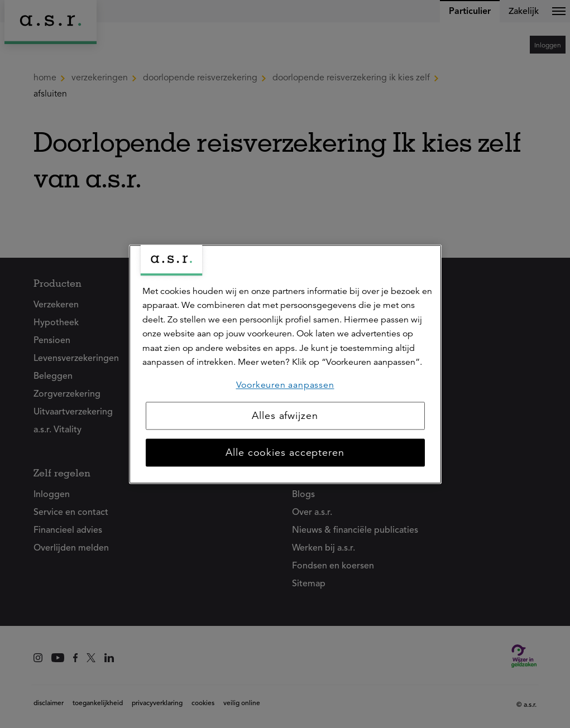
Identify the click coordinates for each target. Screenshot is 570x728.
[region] (285, 364)
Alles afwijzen (285, 416)
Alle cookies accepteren (285, 452)
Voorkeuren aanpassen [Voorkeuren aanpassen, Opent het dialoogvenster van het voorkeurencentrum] (285, 385)
